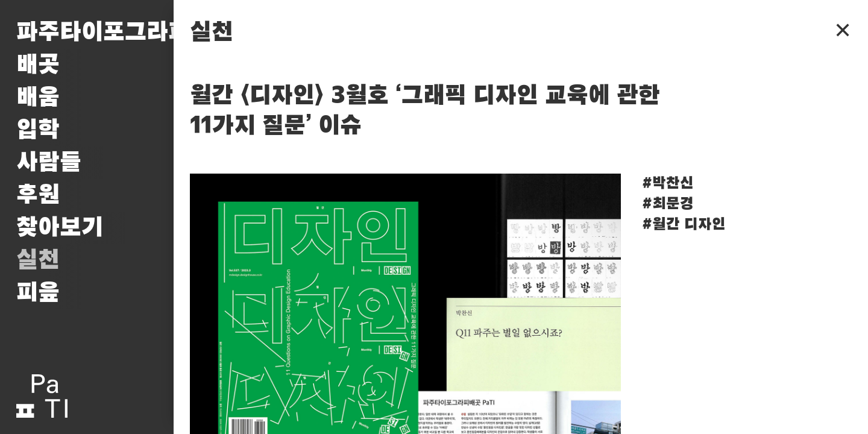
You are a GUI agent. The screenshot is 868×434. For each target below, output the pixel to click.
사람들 (49, 163)
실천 (38, 260)
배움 (38, 98)
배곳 (38, 65)
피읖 (38, 293)
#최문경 (668, 204)
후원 (38, 195)
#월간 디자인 (684, 225)
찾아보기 (60, 228)
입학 (38, 130)
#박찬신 (668, 184)
